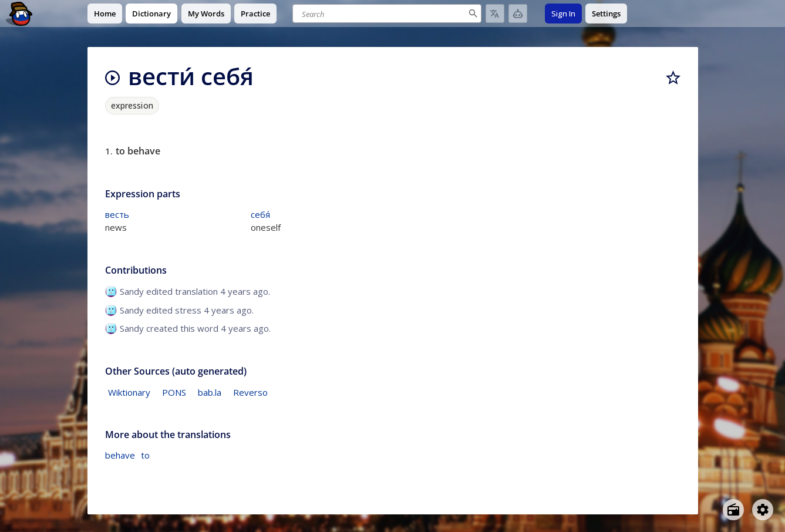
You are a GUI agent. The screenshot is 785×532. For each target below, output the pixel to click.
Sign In (563, 14)
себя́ (260, 214)
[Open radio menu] (733, 510)
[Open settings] (763, 510)
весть (117, 214)
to (145, 455)
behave (120, 455)
